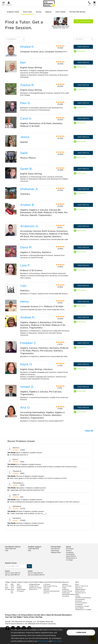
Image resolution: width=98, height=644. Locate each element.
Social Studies (21, 589)
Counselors (66, 596)
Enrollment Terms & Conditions (70, 551)
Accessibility (70, 554)
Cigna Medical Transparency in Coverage (71, 558)
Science (19, 586)
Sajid (24, 153)
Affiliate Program (80, 589)
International (55, 549)
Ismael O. (27, 387)
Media (77, 594)
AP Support (20, 591)
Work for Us (79, 588)
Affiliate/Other (56, 552)
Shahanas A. (29, 189)
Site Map (39, 617)
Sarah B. (26, 169)
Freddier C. (28, 343)
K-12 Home (47, 584)
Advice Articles (67, 586)
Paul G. (25, 103)
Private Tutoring (67, 591)
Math (18, 584)
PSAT (7, 588)
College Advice (34, 586)
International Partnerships (83, 598)
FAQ (7, 551)
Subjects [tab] (48, 12)
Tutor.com (47, 588)
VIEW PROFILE (83, 47)
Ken (23, 63)
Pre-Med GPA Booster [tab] (78, 12)
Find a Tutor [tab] (28, 12)
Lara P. (25, 265)
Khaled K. (27, 47)
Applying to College (35, 588)
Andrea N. (28, 317)
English (19, 588)
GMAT (12, 586)
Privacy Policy (43, 641)
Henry (25, 302)
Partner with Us (80, 591)
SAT (6, 584)
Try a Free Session (83, 21)
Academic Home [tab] (13, 12)
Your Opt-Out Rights (13, 617)
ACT (6, 586)
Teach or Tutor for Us (82, 586)
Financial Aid (33, 589)
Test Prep (46, 589)
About (77, 584)
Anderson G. (29, 226)
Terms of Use (57, 641)
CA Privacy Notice (25, 615)
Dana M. (26, 247)
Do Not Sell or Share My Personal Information (53, 615)
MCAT (12, 589)
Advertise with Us (80, 593)
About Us (46, 593)
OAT (12, 593)
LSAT (12, 588)
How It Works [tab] (61, 12)
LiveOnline (65, 589)
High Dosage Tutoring (50, 586)
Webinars (65, 584)
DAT (12, 591)
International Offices (68, 594)
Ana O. (25, 407)
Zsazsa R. (27, 85)
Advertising (55, 551)
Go (29, 566)
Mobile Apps (66, 593)
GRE (12, 584)
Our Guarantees (80, 599)
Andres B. (27, 205)
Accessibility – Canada (82, 606)
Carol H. (26, 118)
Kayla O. (26, 364)
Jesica (25, 137)
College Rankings (34, 584)
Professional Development (51, 591)
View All (89, 431)
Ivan (23, 286)
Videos (64, 588)
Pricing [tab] (39, 12)
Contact (78, 596)
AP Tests (8, 589)
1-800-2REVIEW (11, 549)
